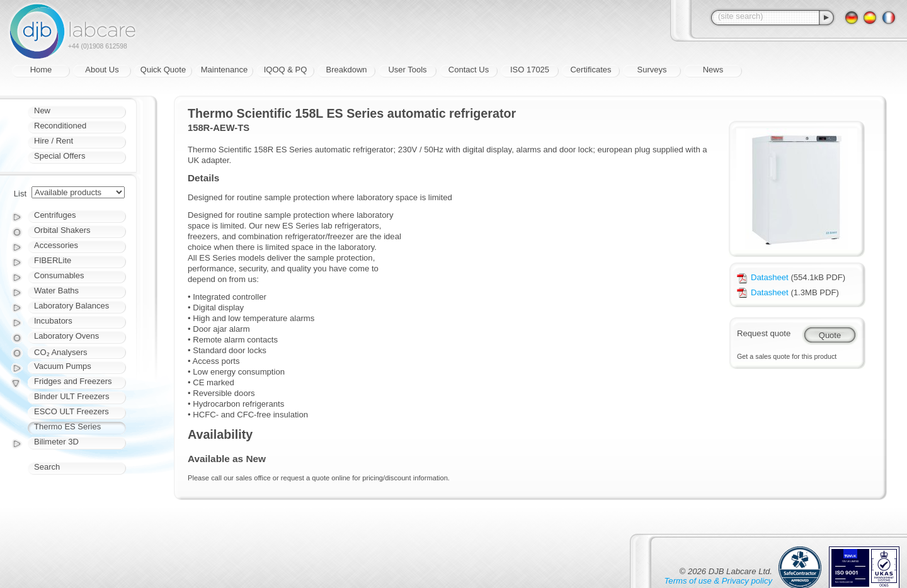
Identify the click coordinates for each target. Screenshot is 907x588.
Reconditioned (60, 126)
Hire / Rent (54, 141)
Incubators (53, 321)
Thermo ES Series (67, 427)
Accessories (56, 245)
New (42, 110)
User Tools (407, 70)
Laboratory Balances (71, 306)
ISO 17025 (530, 70)
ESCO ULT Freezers (71, 411)
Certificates (590, 70)
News (713, 70)
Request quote (764, 333)
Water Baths (56, 291)
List (20, 194)
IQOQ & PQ (286, 70)
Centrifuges (55, 215)
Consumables (59, 275)
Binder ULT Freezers (71, 396)
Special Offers (60, 156)
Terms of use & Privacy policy (718, 581)
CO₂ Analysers (60, 352)
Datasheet (763, 277)
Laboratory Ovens (66, 336)
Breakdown (346, 70)
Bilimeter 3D (56, 442)
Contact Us (469, 70)
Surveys (652, 70)
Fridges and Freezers (73, 381)
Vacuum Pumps (63, 366)
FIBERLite (53, 260)
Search (47, 467)
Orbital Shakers (62, 230)
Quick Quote (163, 70)
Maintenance (224, 70)
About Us (102, 70)
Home (41, 70)
